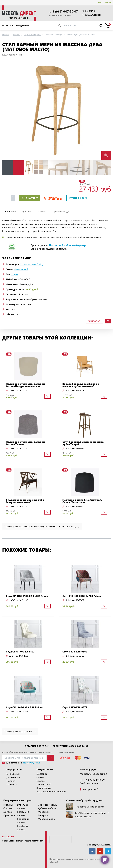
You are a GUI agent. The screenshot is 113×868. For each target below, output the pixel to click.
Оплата (40, 777)
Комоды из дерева (23, 813)
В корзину (30, 198)
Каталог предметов (16, 26)
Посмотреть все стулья (20, 731)
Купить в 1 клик (78, 198)
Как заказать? (104, 3)
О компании (13, 774)
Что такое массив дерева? (85, 807)
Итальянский (21, 269)
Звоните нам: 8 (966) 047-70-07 (71, 746)
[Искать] (59, 26)
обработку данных (31, 763)
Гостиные (8, 805)
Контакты (89, 11)
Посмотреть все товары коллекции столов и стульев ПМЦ (42, 526)
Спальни (8, 808)
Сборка (41, 781)
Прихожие (9, 815)
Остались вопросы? (37, 746)
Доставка (42, 774)
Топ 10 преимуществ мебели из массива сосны (88, 815)
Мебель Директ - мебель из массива (26, 841)
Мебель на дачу (47, 819)
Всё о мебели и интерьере (51, 791)
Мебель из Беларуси (44, 813)
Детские (8, 812)
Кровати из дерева (23, 821)
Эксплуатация (44, 788)
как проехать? (89, 789)
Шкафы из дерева (22, 828)
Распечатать (94, 321)
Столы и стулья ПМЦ (31, 264)
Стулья (15, 274)
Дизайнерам (13, 777)
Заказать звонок (92, 15)
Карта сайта (8, 837)
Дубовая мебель (47, 808)
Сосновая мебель (47, 805)
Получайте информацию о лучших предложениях (27, 752)
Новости (11, 781)
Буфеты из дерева (23, 806)
